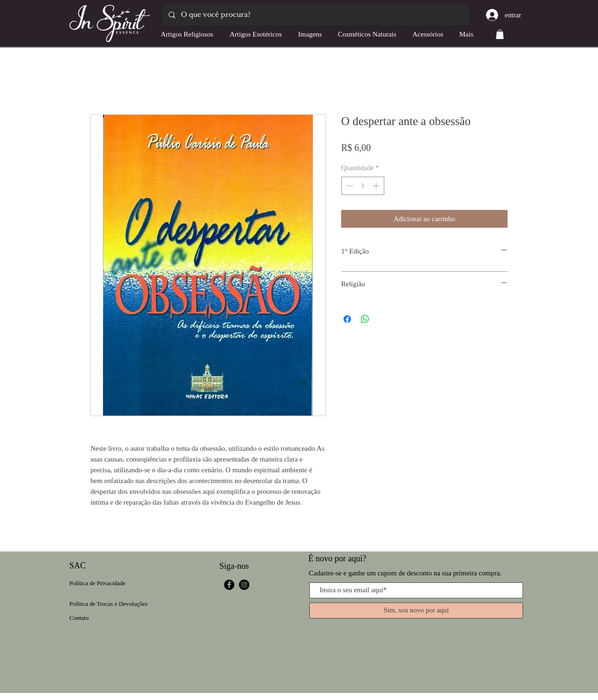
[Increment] (377, 186)
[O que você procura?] (315, 15)
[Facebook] (229, 585)
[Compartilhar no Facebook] (347, 319)
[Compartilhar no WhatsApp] (365, 319)
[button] (500, 34)
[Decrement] (349, 186)
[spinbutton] (363, 186)
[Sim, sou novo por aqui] (416, 611)
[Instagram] (244, 585)
